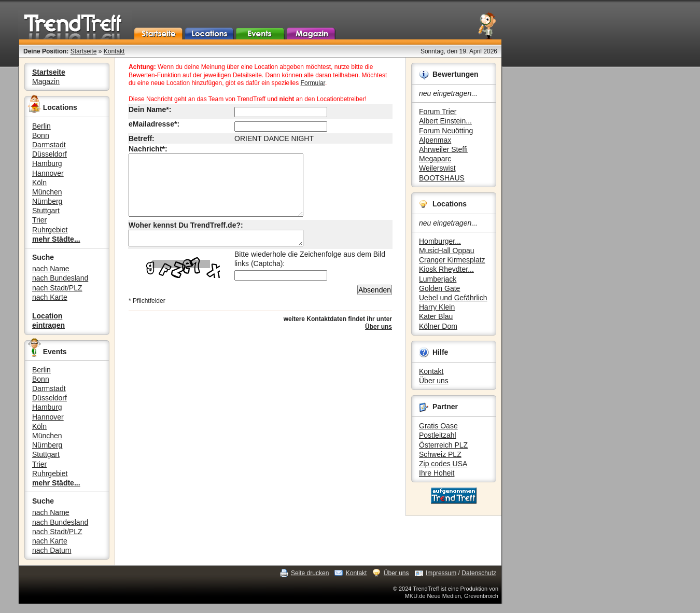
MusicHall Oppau (447, 250)
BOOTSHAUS (442, 178)
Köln (39, 183)
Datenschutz (479, 573)
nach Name (51, 269)
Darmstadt (49, 145)
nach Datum (52, 550)
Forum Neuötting (446, 131)
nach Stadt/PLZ (57, 288)
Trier (39, 220)
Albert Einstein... (445, 121)
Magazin (46, 81)
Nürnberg (47, 201)
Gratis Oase (438, 426)
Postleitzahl (438, 435)
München (47, 192)
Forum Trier (438, 112)
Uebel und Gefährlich (453, 298)
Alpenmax (435, 140)
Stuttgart (46, 211)
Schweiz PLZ (440, 454)
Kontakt (114, 51)
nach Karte (50, 297)
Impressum (441, 573)
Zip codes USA (443, 464)
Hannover (48, 173)
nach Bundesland (60, 278)
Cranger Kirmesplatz (452, 260)
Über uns (434, 381)
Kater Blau (436, 316)
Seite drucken (310, 573)
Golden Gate (439, 288)
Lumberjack (438, 279)
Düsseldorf (50, 154)
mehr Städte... (56, 239)
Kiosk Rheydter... (446, 269)
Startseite (84, 51)
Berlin (41, 126)
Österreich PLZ (443, 445)
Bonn (41, 135)
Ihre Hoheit (437, 473)
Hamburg (47, 163)
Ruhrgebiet (50, 230)
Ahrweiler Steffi (443, 149)
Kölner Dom (438, 326)
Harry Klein (437, 307)
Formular (313, 83)
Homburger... (440, 241)
